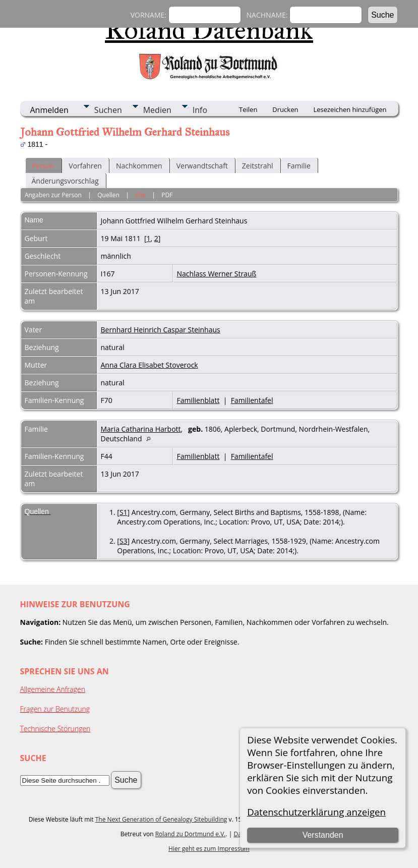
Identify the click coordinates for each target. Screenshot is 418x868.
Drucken (285, 109)
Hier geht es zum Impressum (209, 849)
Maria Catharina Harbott (141, 429)
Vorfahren (85, 166)
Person (43, 166)
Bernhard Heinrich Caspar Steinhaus (161, 330)
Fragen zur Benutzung (55, 709)
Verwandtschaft (202, 166)
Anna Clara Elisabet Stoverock (150, 365)
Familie (299, 166)
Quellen (108, 195)
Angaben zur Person (53, 195)
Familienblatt (198, 400)
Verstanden (323, 835)
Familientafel (252, 400)
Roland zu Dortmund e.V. (191, 834)
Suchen (108, 110)
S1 (124, 512)
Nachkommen (139, 166)
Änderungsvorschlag (65, 181)
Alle (140, 195)
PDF (167, 195)
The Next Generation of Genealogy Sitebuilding (161, 819)
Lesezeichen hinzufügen (350, 109)
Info (200, 110)
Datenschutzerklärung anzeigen (316, 812)
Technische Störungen (55, 729)
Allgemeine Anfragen (53, 689)
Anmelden (49, 110)
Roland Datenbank (209, 30)
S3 (124, 541)
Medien (157, 110)
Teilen (248, 109)
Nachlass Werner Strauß (217, 274)
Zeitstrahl (258, 166)
